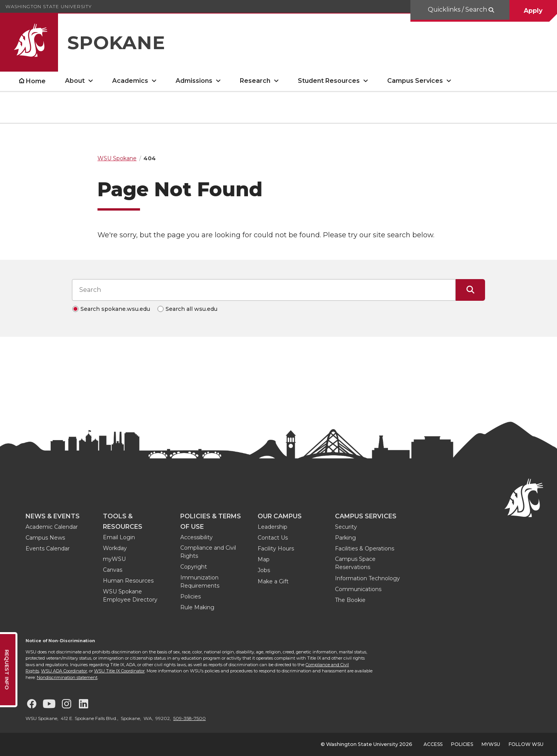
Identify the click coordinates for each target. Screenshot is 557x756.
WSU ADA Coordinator (64, 671)
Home (36, 81)
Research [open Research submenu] (255, 81)
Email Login (119, 537)
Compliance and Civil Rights (208, 552)
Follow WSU (526, 744)
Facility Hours (276, 549)
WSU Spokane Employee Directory (130, 596)
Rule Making (197, 607)
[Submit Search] (470, 290)
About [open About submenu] (75, 81)
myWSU (114, 559)
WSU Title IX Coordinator (119, 671)
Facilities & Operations (365, 549)
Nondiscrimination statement (67, 677)
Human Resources (128, 581)
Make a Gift (273, 581)
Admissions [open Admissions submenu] (194, 81)
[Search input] (264, 290)
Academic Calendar (52, 527)
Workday (115, 548)
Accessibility (196, 537)
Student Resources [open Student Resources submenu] (329, 81)
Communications (358, 589)
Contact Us (273, 538)
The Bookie (350, 600)
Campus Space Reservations (355, 563)
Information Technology (367, 578)
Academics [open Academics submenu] (130, 81)
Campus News (45, 538)
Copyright (194, 567)
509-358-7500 (190, 718)
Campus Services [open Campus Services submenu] (415, 81)
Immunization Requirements (200, 582)
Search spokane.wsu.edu (115, 309)
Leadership (273, 527)
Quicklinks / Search (458, 9)
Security (346, 527)
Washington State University (49, 6)
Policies (191, 597)
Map (264, 559)
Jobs (264, 570)
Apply (533, 11)
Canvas (113, 570)
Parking (345, 538)
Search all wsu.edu (191, 309)
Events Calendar (48, 549)
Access (433, 744)
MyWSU (491, 744)
